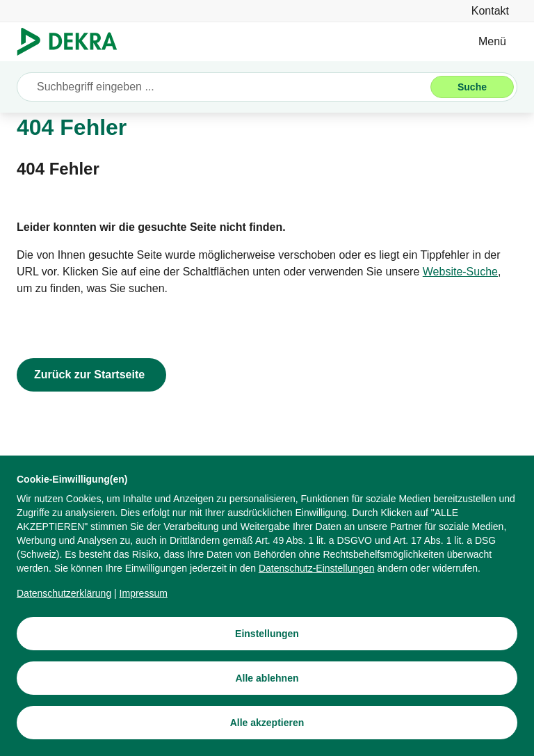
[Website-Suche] (460, 272)
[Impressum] (144, 593)
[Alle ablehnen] (267, 678)
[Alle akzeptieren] (267, 723)
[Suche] (472, 87)
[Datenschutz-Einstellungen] (317, 568)
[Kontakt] (490, 11)
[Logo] (73, 42)
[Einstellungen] (267, 634)
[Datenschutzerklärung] (64, 593)
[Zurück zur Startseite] (91, 375)
